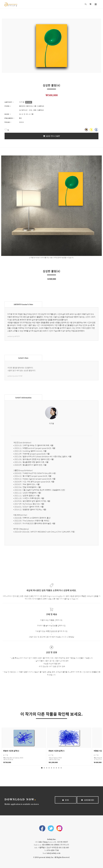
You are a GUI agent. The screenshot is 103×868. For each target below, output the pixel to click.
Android (88, 800)
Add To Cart (51, 136)
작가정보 (29, 102)
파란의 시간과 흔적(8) (11, 751)
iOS (66, 800)
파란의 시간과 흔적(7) (57, 751)
